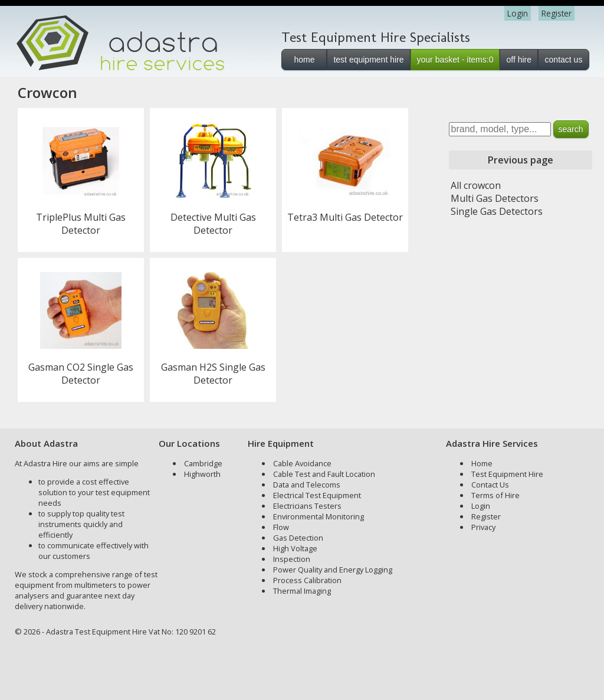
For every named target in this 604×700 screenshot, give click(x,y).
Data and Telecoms (307, 485)
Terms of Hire (495, 495)
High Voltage (295, 548)
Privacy (483, 527)
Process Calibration (307, 580)
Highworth (202, 474)
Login (518, 13)
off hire (519, 60)
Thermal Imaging (302, 591)
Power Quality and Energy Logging (333, 570)
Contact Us (490, 485)
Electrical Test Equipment (317, 495)
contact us (564, 60)
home (304, 60)
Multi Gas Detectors (495, 198)
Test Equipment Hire (507, 474)
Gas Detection (298, 538)
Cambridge (203, 463)
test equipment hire (368, 60)
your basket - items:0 (455, 60)
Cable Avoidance (302, 463)
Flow (281, 527)
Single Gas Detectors (497, 211)
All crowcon (476, 185)
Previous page (521, 160)
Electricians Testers (307, 506)
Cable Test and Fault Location (324, 474)
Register (557, 13)
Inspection (292, 559)
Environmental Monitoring (319, 516)
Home (482, 463)
